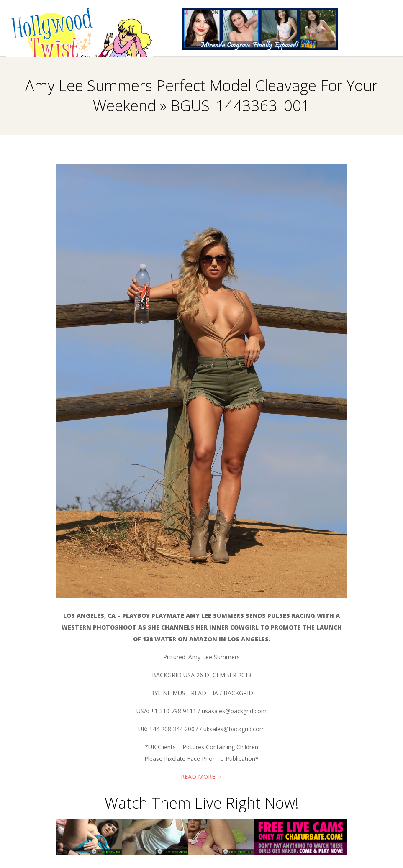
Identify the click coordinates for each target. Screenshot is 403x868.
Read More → (202, 777)
